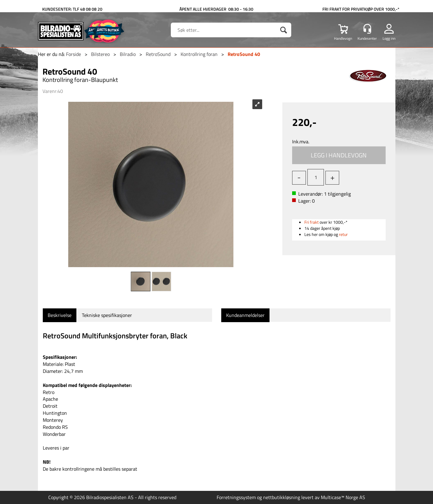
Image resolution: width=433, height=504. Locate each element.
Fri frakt (312, 222)
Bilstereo (100, 54)
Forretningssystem (236, 497)
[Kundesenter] (367, 29)
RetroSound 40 (244, 54)
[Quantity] (316, 177)
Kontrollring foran (199, 54)
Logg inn (389, 38)
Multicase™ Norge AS (343, 497)
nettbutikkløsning (282, 497)
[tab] (60, 315)
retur (343, 234)
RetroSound (158, 54)
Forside (73, 54)
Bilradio (128, 54)
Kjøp (339, 155)
